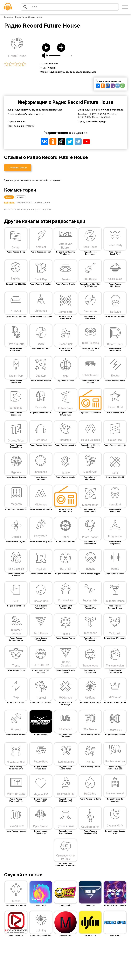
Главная (9, 17)
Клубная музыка (59, 72)
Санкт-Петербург (96, 121)
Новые (9, 197)
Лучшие (21, 197)
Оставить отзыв (18, 168)
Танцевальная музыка (83, 72)
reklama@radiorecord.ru (29, 114)
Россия (53, 64)
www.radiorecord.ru (112, 110)
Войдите (9, 203)
